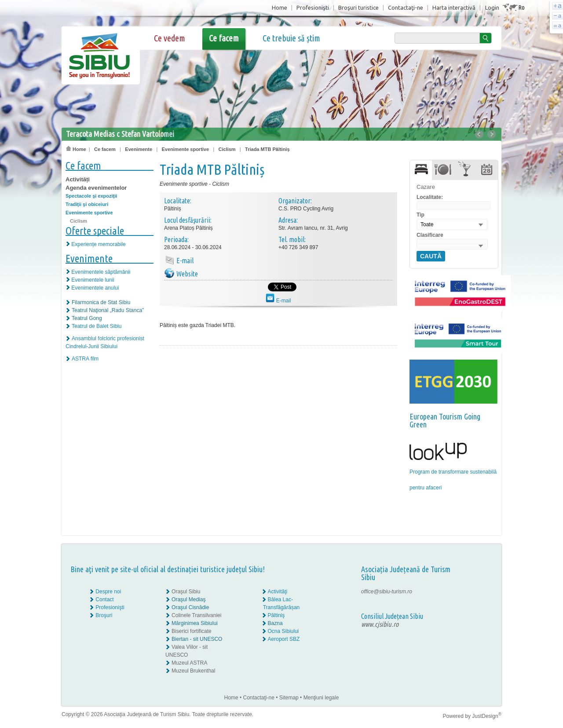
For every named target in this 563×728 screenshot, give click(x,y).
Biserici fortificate (192, 631)
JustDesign (487, 716)
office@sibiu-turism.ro (387, 592)
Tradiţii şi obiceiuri (87, 204)
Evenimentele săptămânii (101, 272)
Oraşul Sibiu (186, 592)
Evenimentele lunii (93, 280)
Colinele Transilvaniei (196, 615)
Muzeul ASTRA (189, 663)
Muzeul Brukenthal (193, 671)
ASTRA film (85, 359)
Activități (78, 179)
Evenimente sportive (186, 149)
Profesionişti (313, 7)
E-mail (278, 301)
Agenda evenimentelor (96, 188)
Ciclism (227, 149)
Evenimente (139, 149)
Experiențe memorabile (98, 244)
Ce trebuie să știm (291, 38)
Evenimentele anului (95, 288)
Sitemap (289, 698)
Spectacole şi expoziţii (91, 196)
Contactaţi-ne (406, 7)
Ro (521, 7)
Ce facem (224, 38)
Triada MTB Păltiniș (267, 149)
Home (280, 7)
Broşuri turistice (358, 7)
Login (492, 7)
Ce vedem (170, 38)
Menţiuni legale (321, 698)
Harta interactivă (454, 7)
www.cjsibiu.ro (380, 624)
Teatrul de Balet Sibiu (97, 326)
